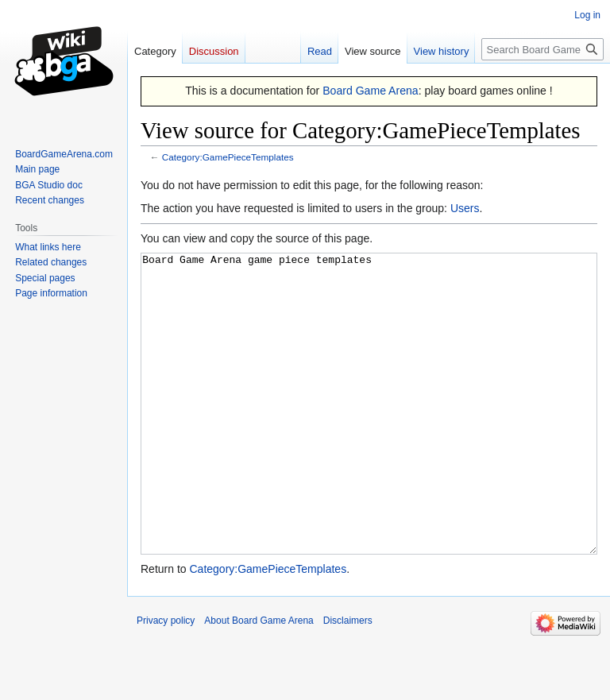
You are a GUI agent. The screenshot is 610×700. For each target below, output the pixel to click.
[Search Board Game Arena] (542, 49)
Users (465, 208)
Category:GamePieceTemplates (228, 157)
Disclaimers (348, 680)
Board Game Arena (371, 91)
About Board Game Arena (259, 680)
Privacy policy (166, 680)
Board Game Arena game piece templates (369, 433)
